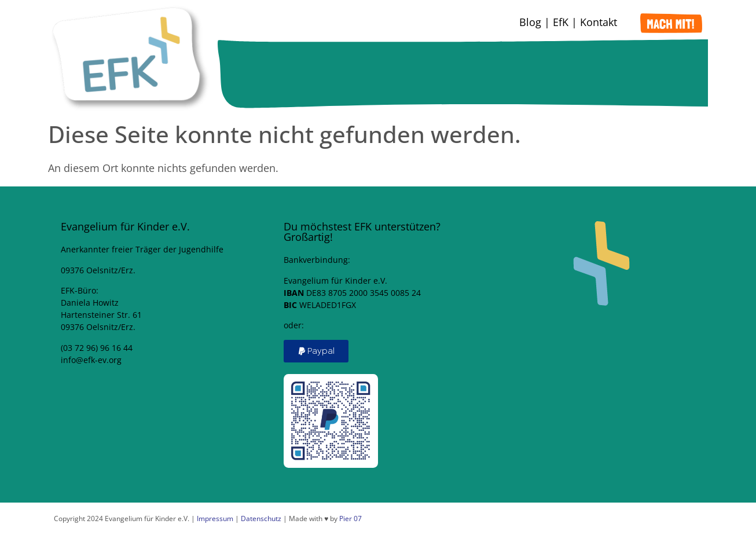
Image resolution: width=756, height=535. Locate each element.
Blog (530, 22)
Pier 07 (351, 518)
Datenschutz (261, 518)
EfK (561, 22)
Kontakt (599, 22)
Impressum (215, 518)
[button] (316, 351)
